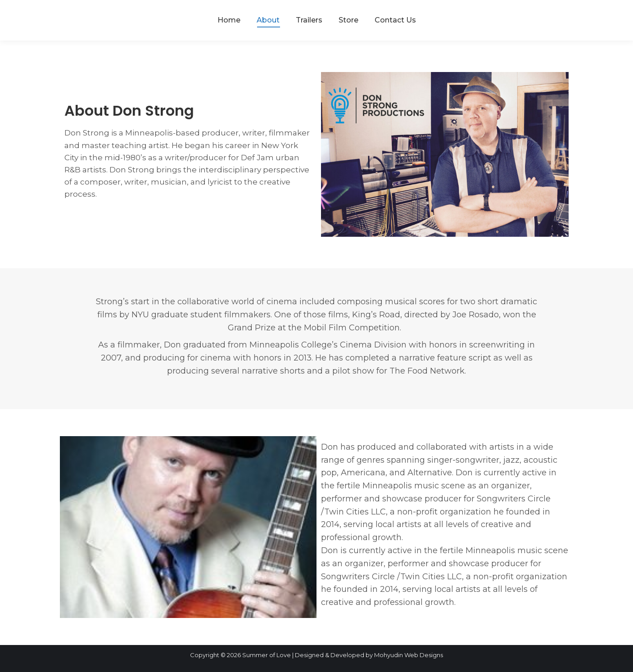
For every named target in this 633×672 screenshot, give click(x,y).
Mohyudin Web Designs (409, 655)
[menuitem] (229, 20)
